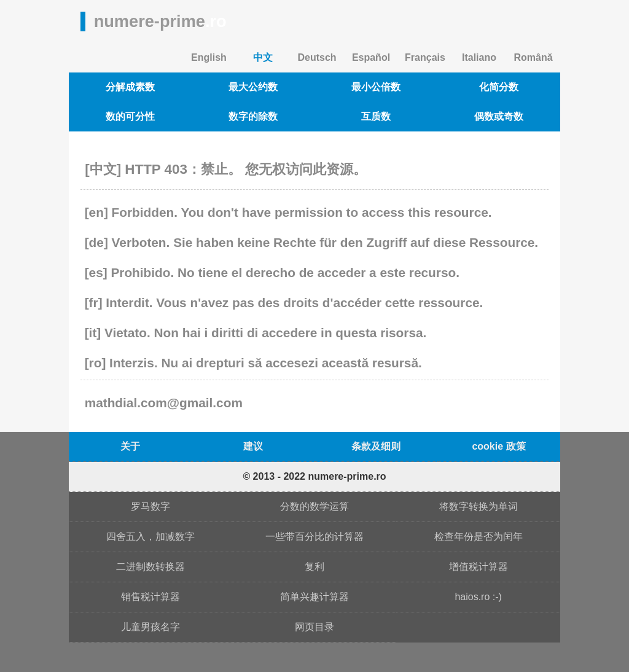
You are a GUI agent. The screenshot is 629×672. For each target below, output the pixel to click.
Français (425, 57)
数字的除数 (253, 116)
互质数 (376, 116)
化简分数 (499, 87)
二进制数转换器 (150, 567)
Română (533, 57)
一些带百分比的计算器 (314, 537)
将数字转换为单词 (479, 506)
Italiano (479, 57)
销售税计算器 (150, 597)
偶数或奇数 (499, 116)
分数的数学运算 (314, 506)
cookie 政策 (498, 446)
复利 (314, 567)
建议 (253, 446)
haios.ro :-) (478, 597)
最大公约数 (253, 87)
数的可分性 (130, 116)
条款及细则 (376, 446)
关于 (130, 446)
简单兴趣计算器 (314, 597)
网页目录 (314, 627)
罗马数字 (150, 506)
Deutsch (317, 57)
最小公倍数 (376, 87)
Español (371, 57)
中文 (263, 57)
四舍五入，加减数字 (150, 537)
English (209, 57)
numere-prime (160, 21)
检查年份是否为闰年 (479, 537)
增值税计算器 (479, 567)
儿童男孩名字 (150, 627)
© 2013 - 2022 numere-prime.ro (314, 476)
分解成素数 (130, 87)
